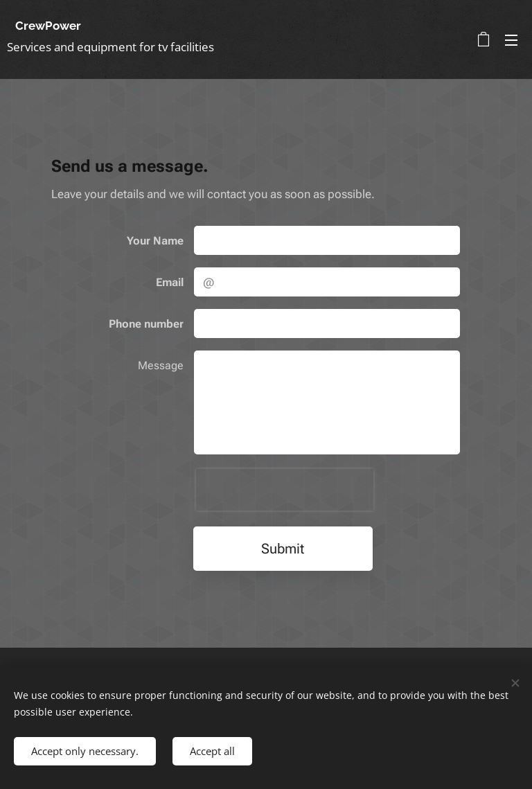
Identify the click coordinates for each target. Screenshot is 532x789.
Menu (511, 40)
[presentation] (285, 490)
